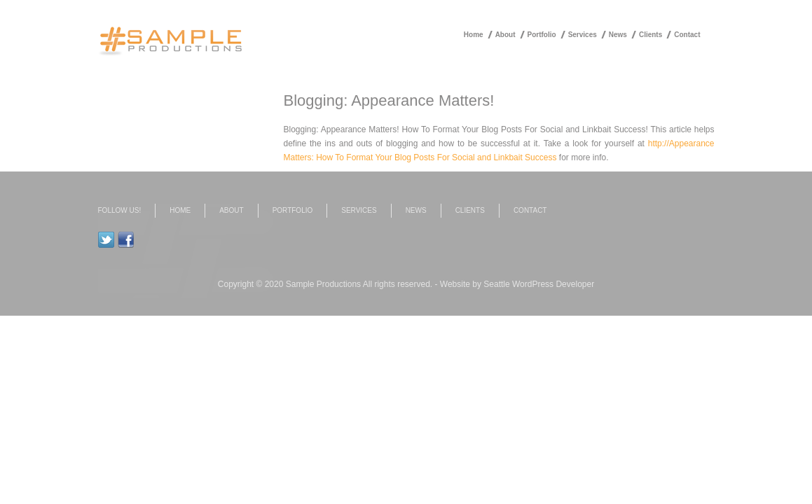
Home (474, 35)
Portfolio (542, 35)
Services (583, 35)
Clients (651, 35)
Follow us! (120, 210)
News (618, 35)
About (505, 35)
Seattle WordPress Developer (539, 284)
